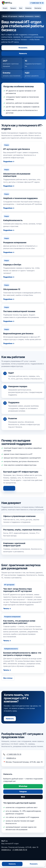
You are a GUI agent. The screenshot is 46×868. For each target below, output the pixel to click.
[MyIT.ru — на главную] (7, 3)
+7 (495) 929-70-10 (37, 3)
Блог (21, 8)
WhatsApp (23, 786)
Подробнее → (9, 161)
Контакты (38, 8)
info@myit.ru (11, 758)
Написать (23, 53)
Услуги (5, 8)
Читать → (7, 609)
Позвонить (23, 48)
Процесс (13, 8)
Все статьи (8, 678)
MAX (23, 797)
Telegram (23, 792)
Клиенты (28, 8)
